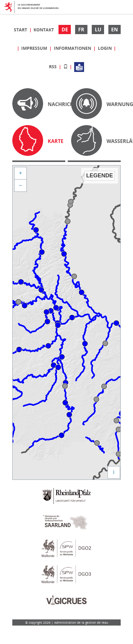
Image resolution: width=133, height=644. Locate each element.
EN (115, 30)
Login (105, 48)
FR (81, 30)
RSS (53, 67)
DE (65, 30)
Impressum (35, 48)
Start (21, 30)
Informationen (73, 48)
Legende (100, 176)
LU (98, 30)
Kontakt (44, 30)
